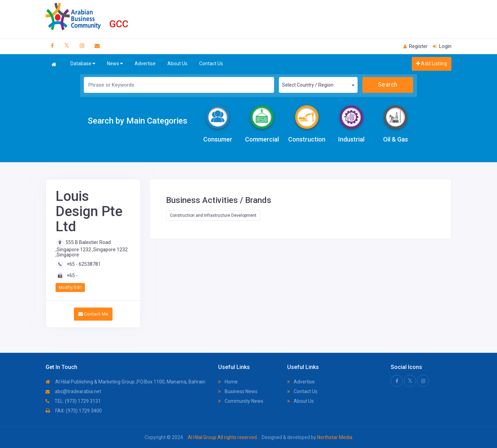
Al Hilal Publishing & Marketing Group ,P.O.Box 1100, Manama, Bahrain (125, 382)
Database (83, 64)
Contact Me (93, 314)
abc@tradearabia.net (73, 391)
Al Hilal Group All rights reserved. (223, 437)
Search (388, 85)
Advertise (145, 64)
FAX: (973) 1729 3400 (74, 411)
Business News (238, 391)
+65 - (72, 275)
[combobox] (318, 85)
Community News (241, 401)
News (115, 64)
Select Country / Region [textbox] (308, 85)
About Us (177, 64)
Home (228, 382)
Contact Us (211, 64)
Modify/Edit (70, 288)
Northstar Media (334, 437)
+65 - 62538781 (84, 264)
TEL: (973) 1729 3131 (73, 401)
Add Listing (432, 64)
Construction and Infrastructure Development (213, 215)
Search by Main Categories (138, 121)
